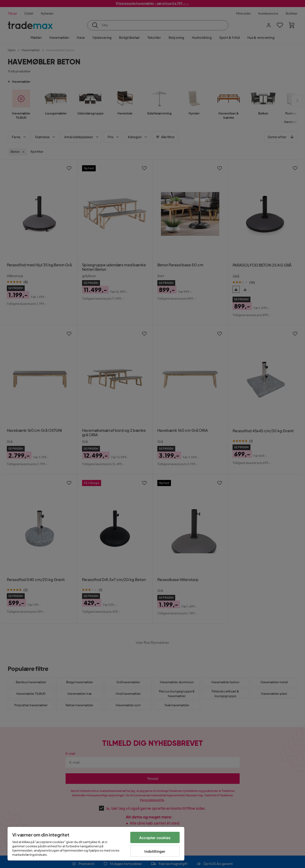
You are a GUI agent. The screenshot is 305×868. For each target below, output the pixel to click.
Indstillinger (155, 851)
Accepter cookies (155, 838)
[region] (96, 844)
